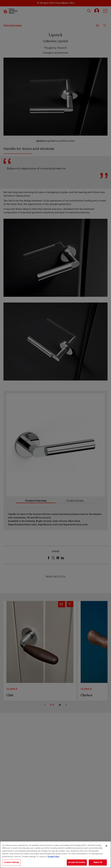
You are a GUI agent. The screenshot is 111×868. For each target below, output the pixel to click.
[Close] (106, 846)
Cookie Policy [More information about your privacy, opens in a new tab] (53, 857)
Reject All (98, 862)
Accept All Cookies (77, 862)
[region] (55, 855)
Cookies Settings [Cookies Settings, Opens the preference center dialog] (11, 862)
